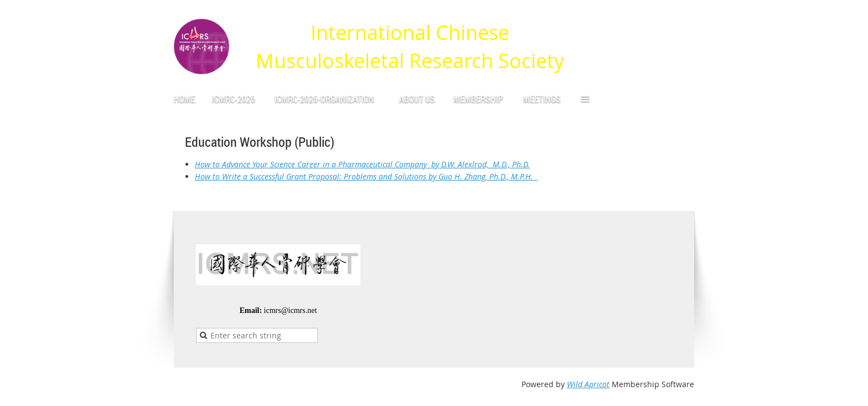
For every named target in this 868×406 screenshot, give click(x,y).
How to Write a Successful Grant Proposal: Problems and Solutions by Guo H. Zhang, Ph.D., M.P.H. (366, 176)
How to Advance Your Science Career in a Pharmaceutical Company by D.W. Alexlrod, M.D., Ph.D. (362, 164)
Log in (683, 16)
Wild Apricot (588, 384)
